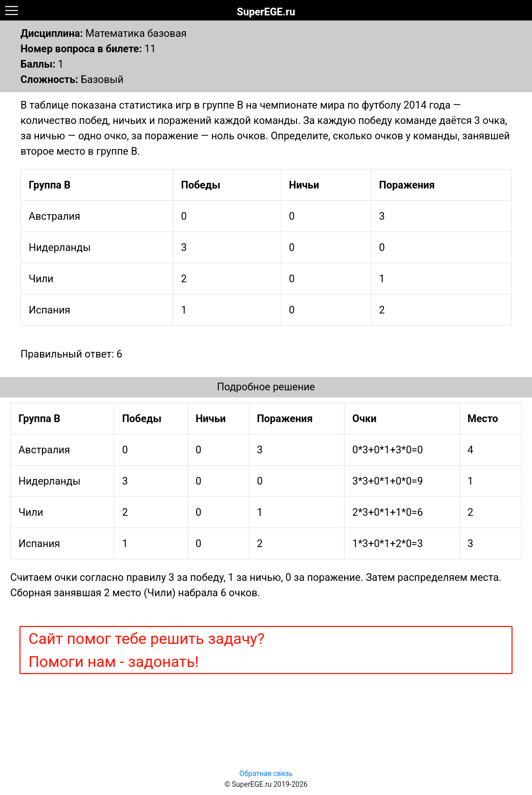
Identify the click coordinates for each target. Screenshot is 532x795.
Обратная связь (266, 773)
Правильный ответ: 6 (71, 354)
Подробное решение (266, 387)
